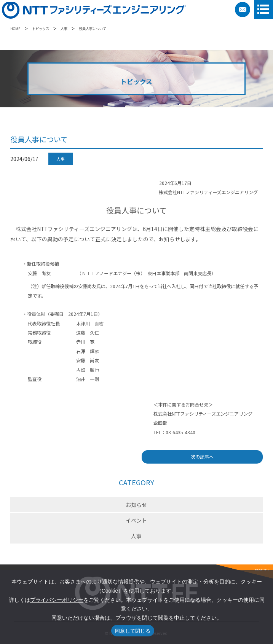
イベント (136, 520)
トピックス (41, 29)
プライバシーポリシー (57, 600)
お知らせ (136, 505)
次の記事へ (202, 457)
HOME (15, 29)
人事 (64, 29)
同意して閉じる (133, 631)
